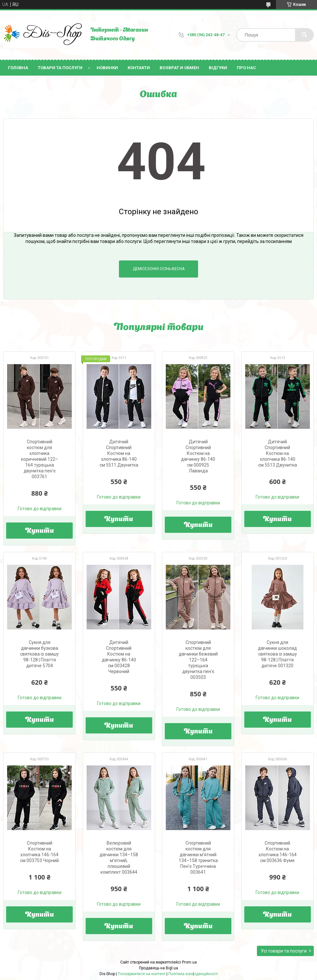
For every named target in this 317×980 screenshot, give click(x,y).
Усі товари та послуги (284, 951)
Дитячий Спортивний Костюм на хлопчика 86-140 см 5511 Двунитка (119, 453)
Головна (18, 68)
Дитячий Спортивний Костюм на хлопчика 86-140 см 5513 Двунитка (278, 453)
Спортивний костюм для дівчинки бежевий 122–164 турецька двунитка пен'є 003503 (198, 660)
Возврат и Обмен (179, 68)
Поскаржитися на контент (142, 974)
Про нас (246, 68)
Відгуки (218, 68)
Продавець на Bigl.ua (158, 968)
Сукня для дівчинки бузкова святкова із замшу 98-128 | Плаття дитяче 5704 (39, 654)
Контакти (139, 68)
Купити (40, 531)
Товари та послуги (60, 68)
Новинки (107, 68)
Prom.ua (189, 962)
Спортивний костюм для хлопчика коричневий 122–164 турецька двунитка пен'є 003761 (40, 459)
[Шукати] (304, 35)
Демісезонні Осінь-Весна (159, 269)
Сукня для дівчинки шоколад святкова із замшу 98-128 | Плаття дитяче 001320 (277, 654)
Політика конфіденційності (193, 974)
